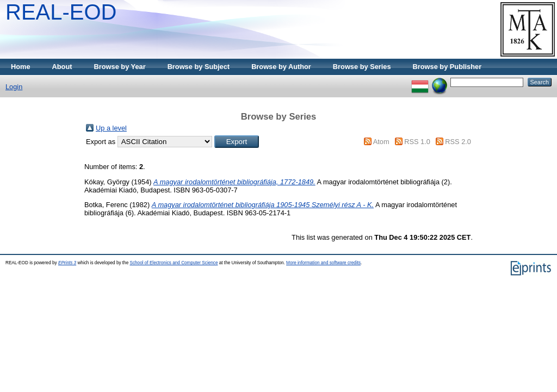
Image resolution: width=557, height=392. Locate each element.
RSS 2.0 (458, 142)
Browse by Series (362, 67)
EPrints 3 (67, 263)
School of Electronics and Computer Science (174, 263)
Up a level (111, 128)
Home (21, 67)
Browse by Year (120, 67)
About (62, 67)
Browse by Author (281, 67)
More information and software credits (323, 263)
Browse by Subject (199, 67)
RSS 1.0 (417, 142)
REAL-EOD (61, 12)
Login (14, 87)
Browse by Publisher (447, 67)
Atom (381, 142)
